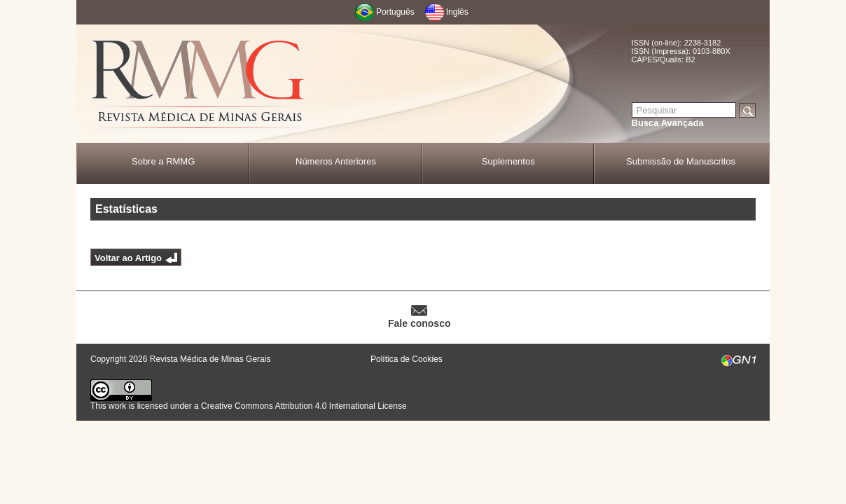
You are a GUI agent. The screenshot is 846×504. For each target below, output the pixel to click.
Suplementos (508, 161)
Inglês (457, 12)
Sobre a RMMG (163, 161)
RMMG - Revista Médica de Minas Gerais (199, 84)
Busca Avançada (668, 123)
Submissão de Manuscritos (681, 161)
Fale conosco (419, 323)
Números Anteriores (336, 161)
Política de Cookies (407, 359)
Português (395, 12)
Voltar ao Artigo (128, 258)
